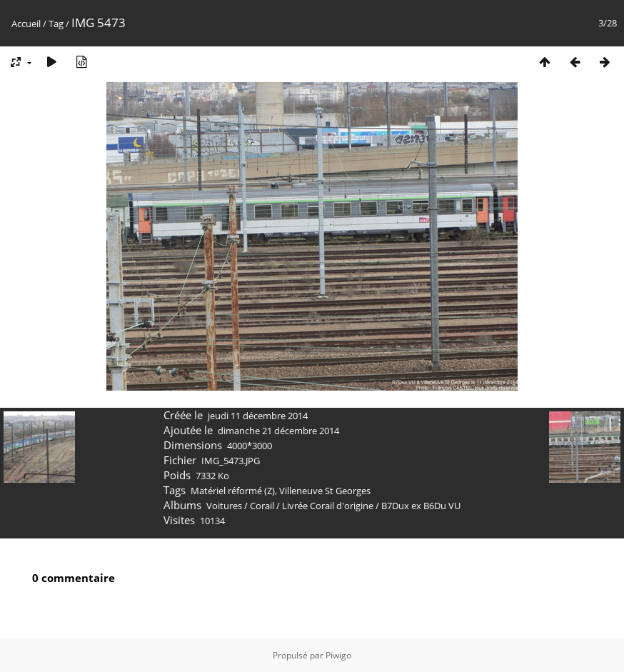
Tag (56, 24)
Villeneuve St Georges (325, 491)
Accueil (26, 24)
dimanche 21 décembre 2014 (278, 431)
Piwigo (338, 655)
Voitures (224, 506)
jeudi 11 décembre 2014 (258, 416)
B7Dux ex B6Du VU (421, 506)
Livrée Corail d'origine (328, 506)
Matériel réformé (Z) (233, 491)
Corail (262, 506)
